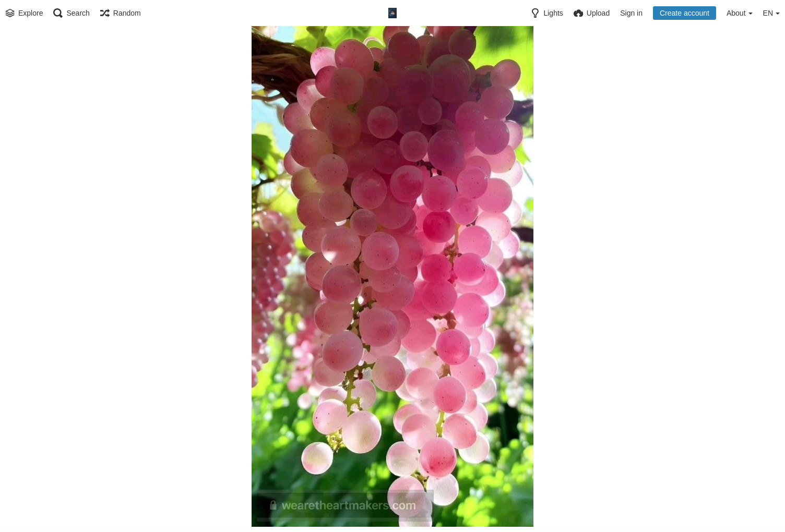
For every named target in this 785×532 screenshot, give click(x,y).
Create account (685, 13)
